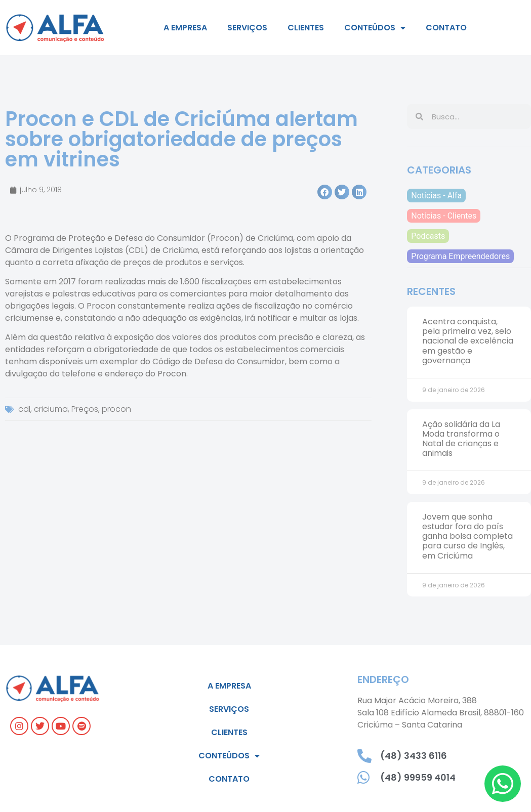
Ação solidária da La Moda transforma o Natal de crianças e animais (461, 439)
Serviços (247, 28)
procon (116, 409)
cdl (24, 409)
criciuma (51, 409)
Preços (85, 409)
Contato (446, 28)
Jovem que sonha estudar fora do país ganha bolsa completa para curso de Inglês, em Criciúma (467, 536)
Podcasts (428, 236)
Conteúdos (375, 28)
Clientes (306, 28)
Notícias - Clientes (444, 216)
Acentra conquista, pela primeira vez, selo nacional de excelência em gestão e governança (468, 341)
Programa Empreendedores (460, 256)
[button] (325, 192)
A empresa (185, 28)
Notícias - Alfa (436, 196)
